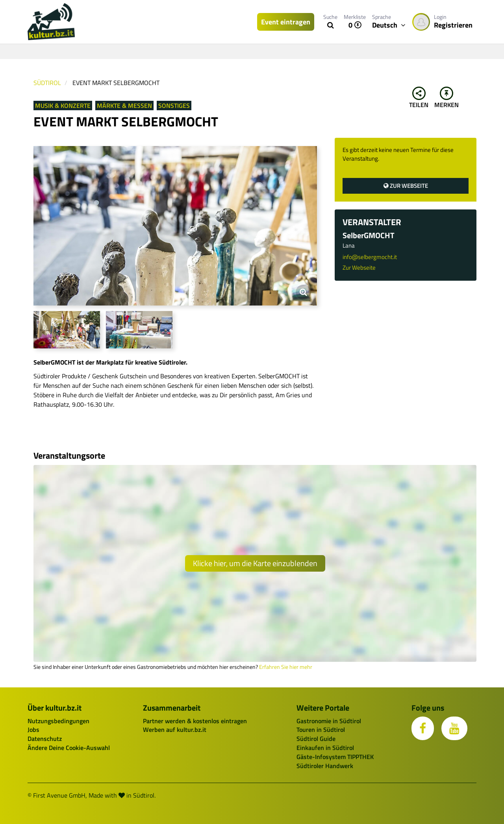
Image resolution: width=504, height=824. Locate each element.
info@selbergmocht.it (370, 257)
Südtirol (47, 83)
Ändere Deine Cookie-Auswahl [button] (69, 748)
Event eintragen (286, 22)
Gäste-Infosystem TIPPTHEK (335, 757)
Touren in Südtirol (321, 730)
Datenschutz (45, 739)
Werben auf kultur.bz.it (175, 730)
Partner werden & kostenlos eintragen (195, 721)
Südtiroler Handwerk (325, 766)
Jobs (33, 730)
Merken (447, 98)
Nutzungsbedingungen (58, 721)
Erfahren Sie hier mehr (286, 667)
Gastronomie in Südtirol (329, 721)
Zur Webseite (406, 186)
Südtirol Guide (316, 739)
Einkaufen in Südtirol (325, 748)
